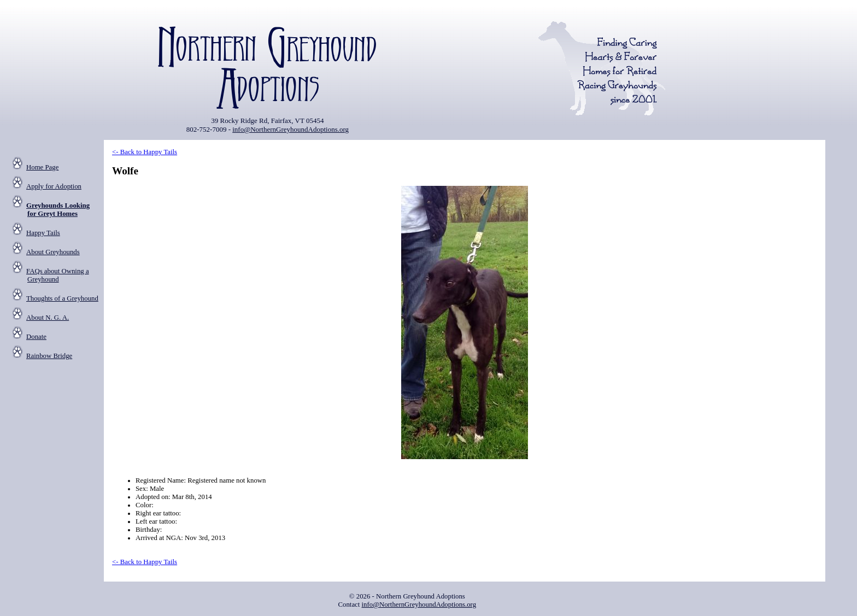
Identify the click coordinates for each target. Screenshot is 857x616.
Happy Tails (43, 233)
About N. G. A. (48, 318)
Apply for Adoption (54, 186)
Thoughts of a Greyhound (62, 298)
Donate (36, 337)
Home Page (42, 167)
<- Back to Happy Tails (145, 152)
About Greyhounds (53, 252)
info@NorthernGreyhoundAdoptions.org (290, 129)
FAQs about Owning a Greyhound (58, 275)
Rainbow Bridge (49, 356)
